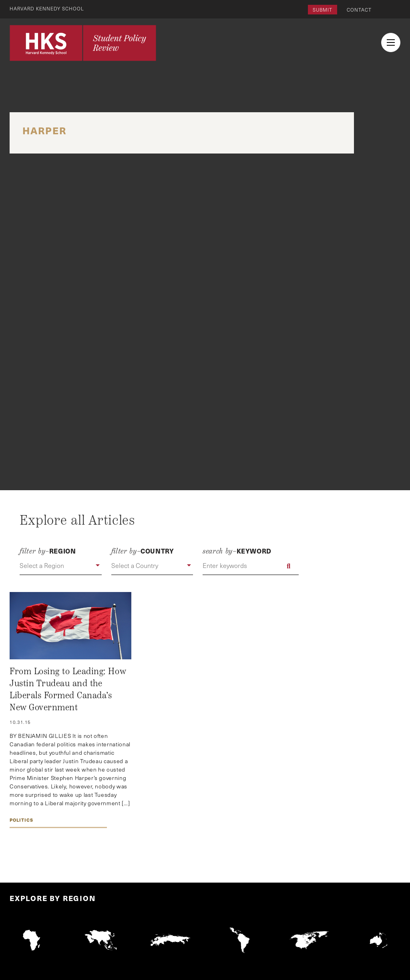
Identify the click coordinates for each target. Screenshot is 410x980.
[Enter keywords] (251, 566)
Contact (359, 10)
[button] (60, 566)
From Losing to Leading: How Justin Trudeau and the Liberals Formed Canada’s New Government (68, 689)
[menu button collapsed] (391, 42)
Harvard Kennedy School (47, 8)
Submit (323, 10)
